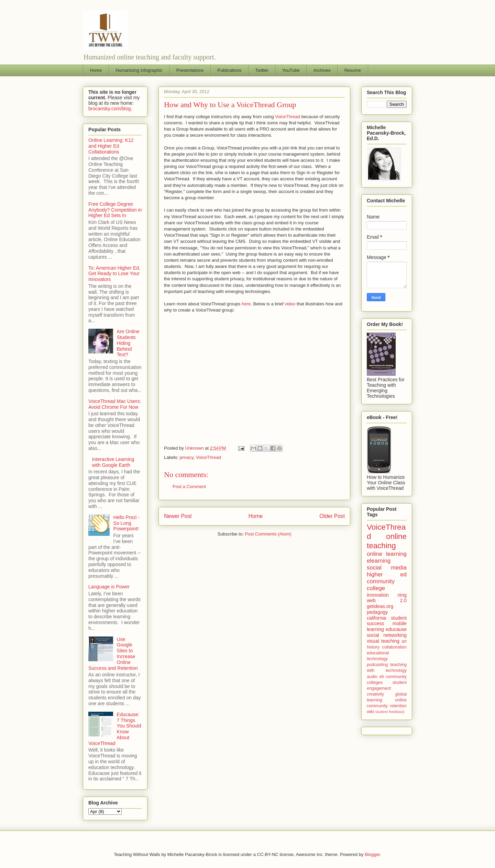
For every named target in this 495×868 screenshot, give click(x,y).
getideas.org (380, 606)
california (376, 618)
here (246, 304)
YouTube (291, 70)
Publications (229, 70)
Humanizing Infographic (139, 70)
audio (372, 677)
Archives (322, 70)
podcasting (377, 665)
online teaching (387, 541)
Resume (353, 70)
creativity (375, 694)
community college (381, 585)
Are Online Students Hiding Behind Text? (128, 343)
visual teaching (383, 641)
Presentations (190, 70)
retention (398, 706)
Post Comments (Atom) (268, 534)
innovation (378, 595)
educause (396, 629)
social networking (387, 635)
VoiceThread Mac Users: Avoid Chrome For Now (115, 404)
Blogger (372, 854)
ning (402, 595)
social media (387, 568)
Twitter (262, 70)
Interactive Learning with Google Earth (113, 462)
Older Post (332, 516)
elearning (379, 561)
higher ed (387, 574)
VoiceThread (288, 117)
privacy (187, 457)
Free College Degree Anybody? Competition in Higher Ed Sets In (115, 210)
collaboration (394, 647)
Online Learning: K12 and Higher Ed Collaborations (111, 146)
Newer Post (178, 516)
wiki (370, 712)
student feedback (390, 712)
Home (96, 70)
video (290, 304)
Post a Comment (189, 487)
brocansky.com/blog (109, 109)
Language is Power (109, 587)
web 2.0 (387, 600)
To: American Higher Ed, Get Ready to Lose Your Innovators (114, 274)
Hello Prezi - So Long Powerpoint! (126, 523)
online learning (387, 554)
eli (382, 677)
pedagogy (377, 612)
